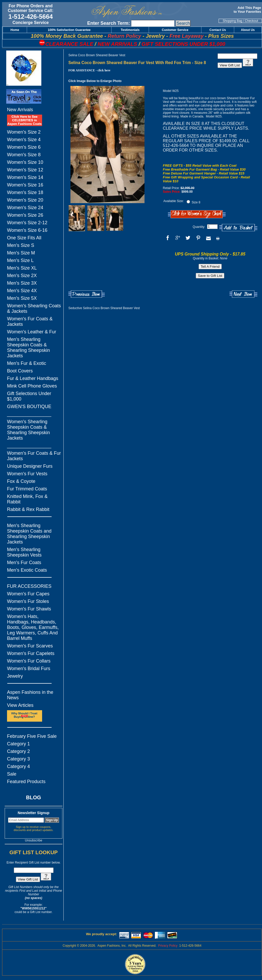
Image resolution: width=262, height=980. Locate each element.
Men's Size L (20, 260)
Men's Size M (21, 253)
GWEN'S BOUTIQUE (29, 407)
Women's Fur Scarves (30, 646)
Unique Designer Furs (30, 466)
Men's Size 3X (22, 283)
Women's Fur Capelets (31, 653)
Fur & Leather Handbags (33, 378)
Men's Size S (21, 245)
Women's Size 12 (25, 170)
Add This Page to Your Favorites (248, 10)
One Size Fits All (24, 238)
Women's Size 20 (25, 200)
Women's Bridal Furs (29, 669)
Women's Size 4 (24, 140)
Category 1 (18, 744)
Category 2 (18, 751)
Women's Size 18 (25, 192)
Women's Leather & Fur (32, 332)
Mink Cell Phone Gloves (32, 386)
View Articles (20, 705)
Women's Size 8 (24, 155)
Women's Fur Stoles (28, 601)
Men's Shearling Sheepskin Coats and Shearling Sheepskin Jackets (29, 534)
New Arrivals (20, 110)
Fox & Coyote (21, 481)
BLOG (34, 797)
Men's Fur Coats (24, 563)
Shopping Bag (232, 21)
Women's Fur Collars (29, 661)
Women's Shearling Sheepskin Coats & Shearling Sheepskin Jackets (28, 430)
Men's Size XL (22, 268)
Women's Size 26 (25, 215)
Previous (87, 294)
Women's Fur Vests (27, 474)
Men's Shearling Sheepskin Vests (24, 552)
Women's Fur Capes (28, 594)
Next (243, 294)
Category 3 (18, 759)
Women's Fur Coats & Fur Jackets (34, 456)
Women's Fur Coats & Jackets (30, 322)
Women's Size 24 (25, 208)
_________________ (29, 414)
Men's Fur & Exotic (27, 363)
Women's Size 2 (24, 132)
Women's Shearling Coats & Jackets (34, 308)
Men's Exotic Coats (27, 570)
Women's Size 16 (25, 185)
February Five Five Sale (32, 736)
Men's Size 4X (22, 291)
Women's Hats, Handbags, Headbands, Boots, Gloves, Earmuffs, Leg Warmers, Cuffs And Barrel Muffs (33, 627)
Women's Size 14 (25, 177)
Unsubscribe (34, 840)
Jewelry (15, 676)
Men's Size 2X (22, 276)
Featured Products (26, 782)
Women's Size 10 (25, 162)
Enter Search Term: (109, 23)
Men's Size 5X (22, 298)
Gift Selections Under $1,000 (29, 396)
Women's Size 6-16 (27, 230)
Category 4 (18, 766)
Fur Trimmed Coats (27, 489)
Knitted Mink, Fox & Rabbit (27, 499)
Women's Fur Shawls (29, 609)
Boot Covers (20, 371)
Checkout (251, 21)
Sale (12, 774)
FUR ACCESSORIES (29, 586)
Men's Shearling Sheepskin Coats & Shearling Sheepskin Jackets (28, 348)
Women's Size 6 (24, 147)
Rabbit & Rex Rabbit (28, 509)
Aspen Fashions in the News (30, 695)
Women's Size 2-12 (27, 223)
